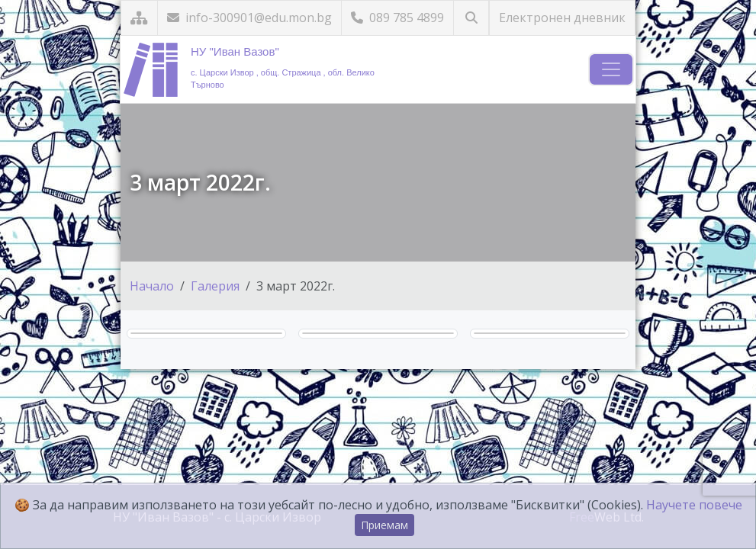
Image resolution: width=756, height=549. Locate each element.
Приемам (384, 525)
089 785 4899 (397, 18)
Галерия (215, 286)
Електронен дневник (562, 18)
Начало (152, 286)
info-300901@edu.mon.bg (249, 18)
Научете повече (694, 505)
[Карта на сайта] (139, 18)
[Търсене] (471, 18)
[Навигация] (611, 69)
